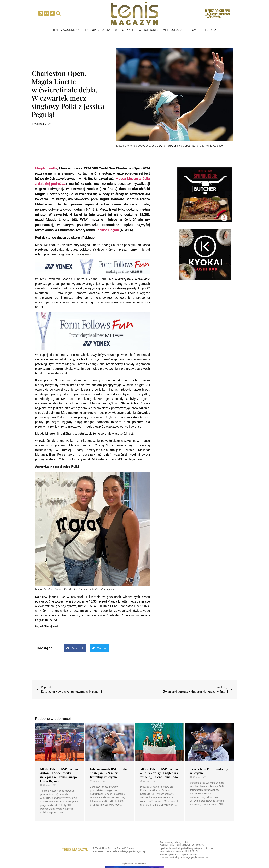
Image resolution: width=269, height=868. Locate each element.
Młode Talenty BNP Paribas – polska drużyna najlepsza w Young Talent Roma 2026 (159, 773)
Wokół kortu (149, 30)
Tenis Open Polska (97, 30)
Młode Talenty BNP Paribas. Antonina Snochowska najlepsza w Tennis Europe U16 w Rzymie (60, 775)
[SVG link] (134, 13)
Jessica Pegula (107, 230)
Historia (210, 30)
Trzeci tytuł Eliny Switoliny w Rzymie (209, 771)
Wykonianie (134, 863)
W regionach (125, 30)
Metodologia (173, 30)
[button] (75, 648)
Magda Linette (46, 168)
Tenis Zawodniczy (66, 30)
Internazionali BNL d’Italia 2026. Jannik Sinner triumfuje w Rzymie (109, 773)
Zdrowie (193, 30)
